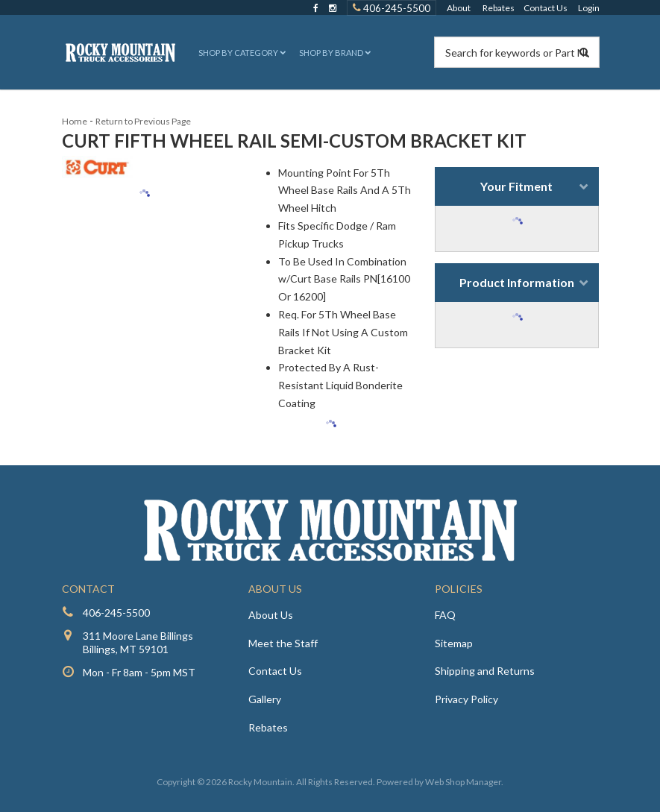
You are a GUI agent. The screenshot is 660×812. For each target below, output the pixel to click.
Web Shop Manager (463, 782)
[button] (241, 53)
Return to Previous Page (143, 121)
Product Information (517, 282)
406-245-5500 (116, 613)
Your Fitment (516, 186)
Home (75, 121)
